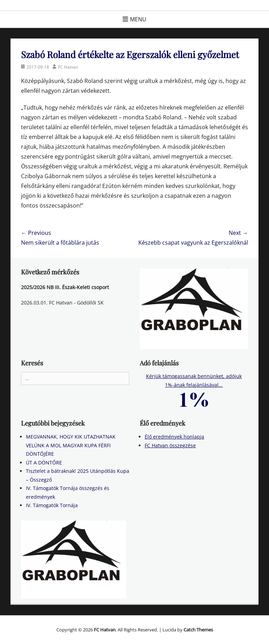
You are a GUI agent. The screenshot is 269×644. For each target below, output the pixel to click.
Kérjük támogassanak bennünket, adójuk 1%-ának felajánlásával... (194, 387)
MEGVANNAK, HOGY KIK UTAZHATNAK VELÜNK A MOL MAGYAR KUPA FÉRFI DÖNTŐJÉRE (71, 445)
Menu (138, 19)
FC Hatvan (68, 67)
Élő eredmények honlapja (174, 437)
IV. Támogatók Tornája (52, 505)
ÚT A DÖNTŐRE (44, 463)
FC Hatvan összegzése (170, 445)
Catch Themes (198, 630)
